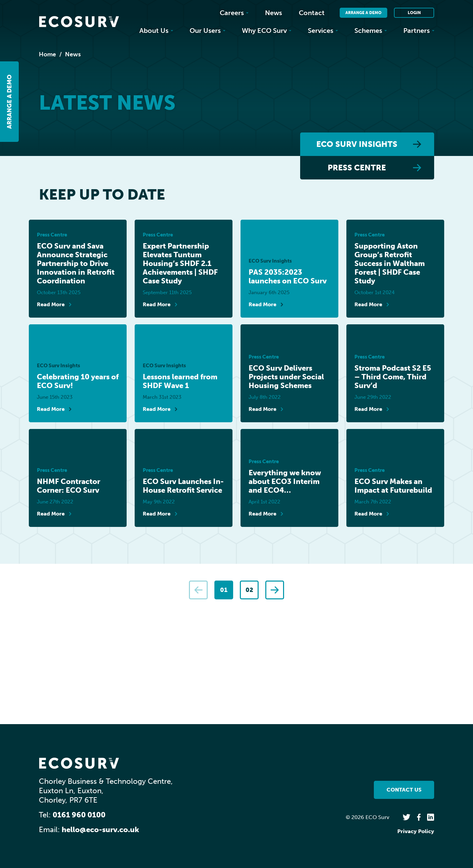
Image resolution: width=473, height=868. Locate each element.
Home (47, 54)
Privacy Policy (416, 831)
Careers (234, 13)
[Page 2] (249, 590)
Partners (419, 31)
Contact (312, 13)
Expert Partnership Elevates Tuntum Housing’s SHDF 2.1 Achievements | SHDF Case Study (180, 264)
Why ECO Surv (266, 31)
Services (323, 31)
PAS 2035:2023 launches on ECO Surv (288, 277)
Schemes (370, 31)
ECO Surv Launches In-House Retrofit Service (183, 486)
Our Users (207, 31)
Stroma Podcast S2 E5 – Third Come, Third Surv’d (393, 377)
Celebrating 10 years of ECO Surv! (78, 381)
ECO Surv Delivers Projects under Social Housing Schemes (286, 377)
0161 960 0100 (79, 815)
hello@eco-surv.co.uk (100, 830)
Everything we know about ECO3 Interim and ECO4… (285, 482)
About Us (156, 31)
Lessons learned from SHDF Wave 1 (180, 381)
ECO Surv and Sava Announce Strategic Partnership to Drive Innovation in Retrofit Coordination (76, 264)
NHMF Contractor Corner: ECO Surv (69, 486)
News (274, 13)
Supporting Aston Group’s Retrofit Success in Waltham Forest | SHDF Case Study (390, 264)
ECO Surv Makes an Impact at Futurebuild (393, 486)
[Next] (275, 590)
